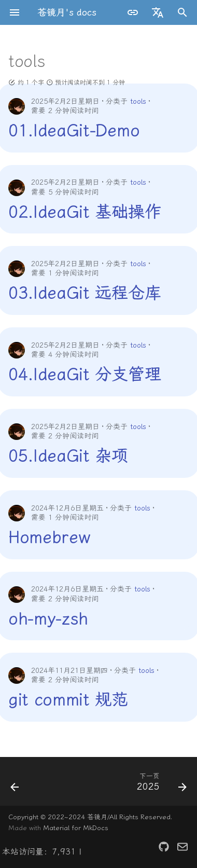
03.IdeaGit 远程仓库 (85, 293)
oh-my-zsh (48, 618)
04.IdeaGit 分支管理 (85, 374)
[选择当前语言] (158, 12)
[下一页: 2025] (160, 784)
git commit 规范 (68, 699)
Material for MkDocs (76, 828)
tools (138, 101)
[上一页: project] (15, 784)
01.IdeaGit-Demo (74, 130)
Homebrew (49, 537)
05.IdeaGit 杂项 (68, 456)
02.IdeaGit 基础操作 (85, 212)
